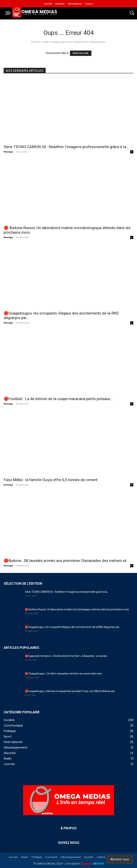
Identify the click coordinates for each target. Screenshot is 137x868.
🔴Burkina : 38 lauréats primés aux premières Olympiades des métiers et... (66, 561)
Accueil (13, 857)
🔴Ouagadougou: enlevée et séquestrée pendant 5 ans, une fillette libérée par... (71, 691)
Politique (37, 857)
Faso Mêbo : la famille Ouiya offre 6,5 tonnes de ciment (51, 480)
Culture (101, 857)
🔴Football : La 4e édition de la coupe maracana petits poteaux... (58, 399)
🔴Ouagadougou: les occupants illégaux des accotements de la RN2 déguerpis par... (73, 627)
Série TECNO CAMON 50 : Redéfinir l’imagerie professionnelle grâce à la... (66, 147)
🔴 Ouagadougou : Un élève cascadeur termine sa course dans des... (64, 674)
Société (89, 857)
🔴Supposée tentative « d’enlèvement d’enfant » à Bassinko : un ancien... (67, 656)
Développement (71, 857)
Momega (8, 152)
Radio (25, 857)
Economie (51, 857)
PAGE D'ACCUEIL (81, 53)
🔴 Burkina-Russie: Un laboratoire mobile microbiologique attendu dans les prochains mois (77, 609)
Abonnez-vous (120, 859)
